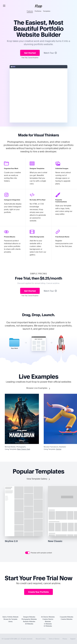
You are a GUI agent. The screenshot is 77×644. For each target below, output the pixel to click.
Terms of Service (54, 639)
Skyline (59, 449)
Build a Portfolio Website (10, 617)
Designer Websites (29, 617)
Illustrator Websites (29, 621)
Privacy (65, 639)
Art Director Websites (48, 617)
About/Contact (41, 639)
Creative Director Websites (48, 620)
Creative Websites (67, 619)
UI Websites (48, 624)
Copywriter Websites (67, 617)
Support (73, 639)
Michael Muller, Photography (15, 447)
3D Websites (29, 624)
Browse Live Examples (38, 388)
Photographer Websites (29, 619)
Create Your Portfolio (38, 592)
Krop (38, 6)
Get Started (30, 53)
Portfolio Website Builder (40, 31)
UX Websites (48, 626)
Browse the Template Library (10, 620)
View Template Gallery (38, 479)
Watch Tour (50, 53)
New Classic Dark (24, 449)
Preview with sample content (41, 553)
